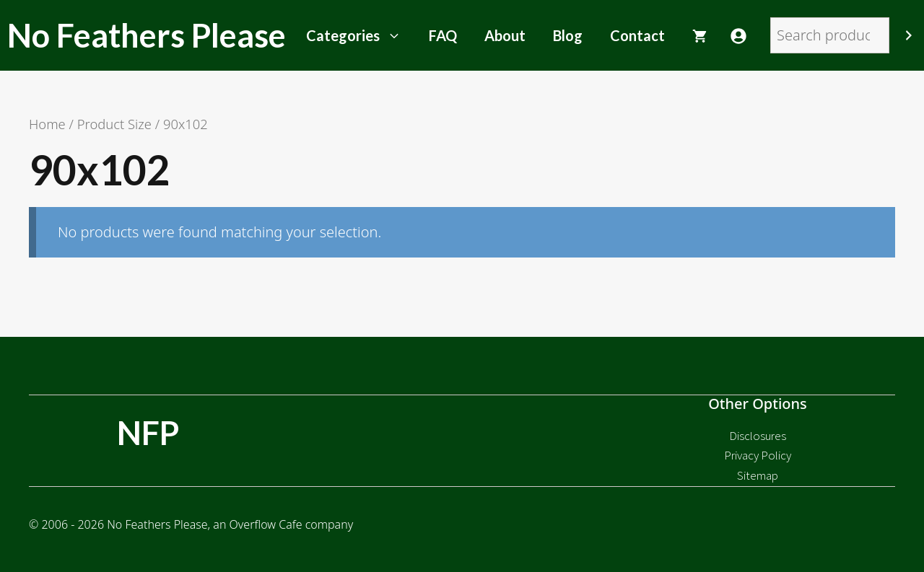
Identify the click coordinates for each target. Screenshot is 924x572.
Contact (637, 35)
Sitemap (758, 475)
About (505, 35)
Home (47, 124)
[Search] (909, 35)
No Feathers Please (147, 35)
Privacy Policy (758, 455)
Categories (361, 35)
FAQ (443, 35)
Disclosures (758, 436)
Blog (568, 35)
